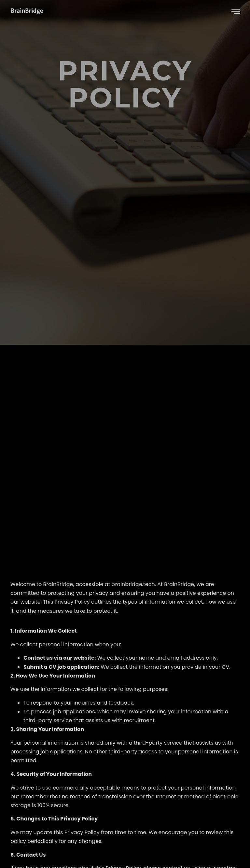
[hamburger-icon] (236, 12)
